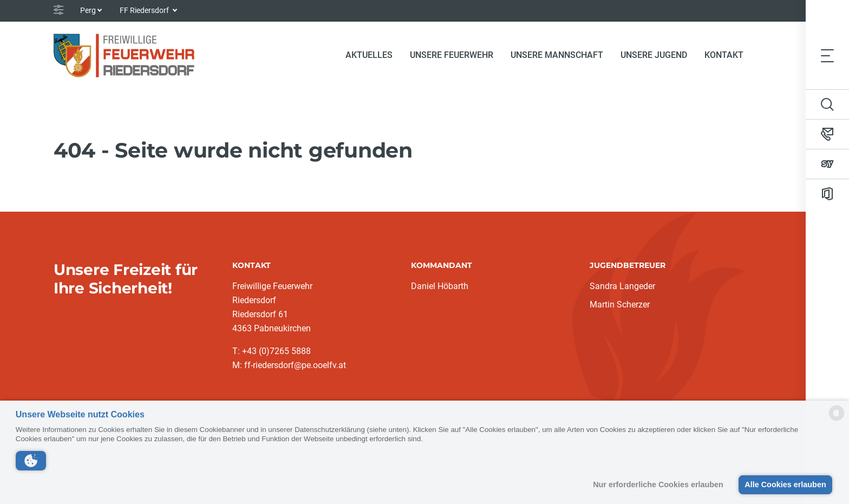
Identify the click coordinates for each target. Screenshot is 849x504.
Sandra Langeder (622, 286)
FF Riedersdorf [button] (145, 10)
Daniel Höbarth (440, 286)
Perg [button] (88, 10)
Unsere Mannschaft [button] (557, 55)
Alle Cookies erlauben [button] (785, 485)
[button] (31, 461)
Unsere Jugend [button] (654, 55)
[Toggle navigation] (827, 55)
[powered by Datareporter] (837, 420)
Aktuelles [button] (369, 55)
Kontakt (724, 55)
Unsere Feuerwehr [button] (452, 55)
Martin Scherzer (620, 305)
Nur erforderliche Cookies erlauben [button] (658, 485)
